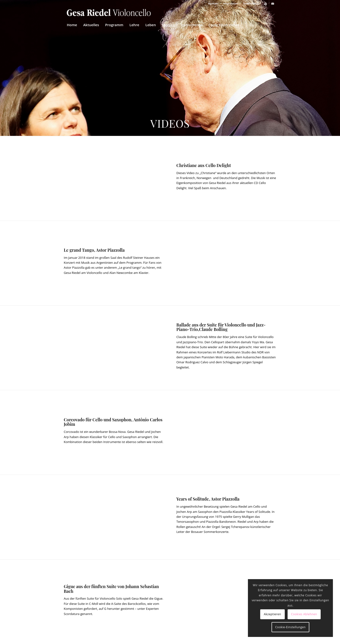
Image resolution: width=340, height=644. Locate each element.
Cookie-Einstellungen (290, 627)
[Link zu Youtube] (266, 4)
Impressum (231, 3)
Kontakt (213, 3)
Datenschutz (251, 3)
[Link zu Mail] (273, 4)
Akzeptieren (272, 614)
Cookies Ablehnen (304, 614)
